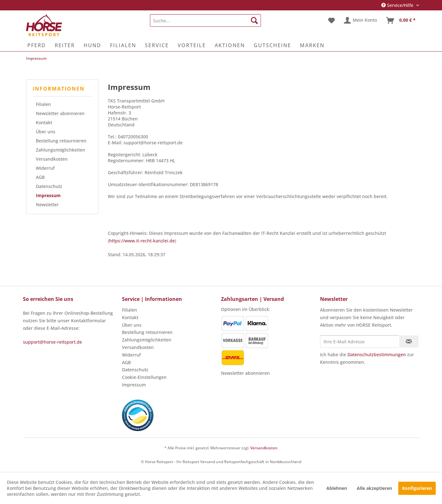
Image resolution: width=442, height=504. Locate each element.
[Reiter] (65, 45)
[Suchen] (254, 20)
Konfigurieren (417, 488)
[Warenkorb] (401, 20)
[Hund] (92, 45)
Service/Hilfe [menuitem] (398, 5)
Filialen (43, 104)
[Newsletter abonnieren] (409, 341)
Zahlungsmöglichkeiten (61, 150)
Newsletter (47, 205)
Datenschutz (49, 186)
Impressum (48, 195)
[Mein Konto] (361, 20)
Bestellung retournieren (61, 141)
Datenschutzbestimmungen (377, 354)
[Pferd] (37, 45)
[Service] (157, 45)
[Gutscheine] (272, 45)
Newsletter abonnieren (60, 113)
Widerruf (45, 168)
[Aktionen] (230, 45)
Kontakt (44, 122)
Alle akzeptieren (374, 488)
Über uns (46, 132)
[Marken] (312, 45)
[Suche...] (205, 20)
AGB (40, 177)
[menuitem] (205, 20)
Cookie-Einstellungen (144, 377)
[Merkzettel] (331, 20)
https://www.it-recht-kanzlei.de (142, 241)
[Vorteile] (192, 45)
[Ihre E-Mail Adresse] (360, 341)
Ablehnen (337, 488)
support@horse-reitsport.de (52, 342)
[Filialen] (123, 45)
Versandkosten (52, 159)
